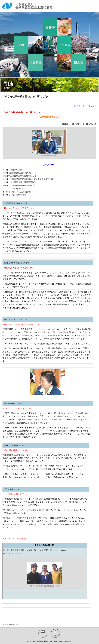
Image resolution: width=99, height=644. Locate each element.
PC (43, 635)
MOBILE (56, 635)
